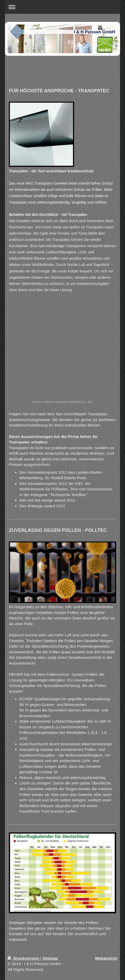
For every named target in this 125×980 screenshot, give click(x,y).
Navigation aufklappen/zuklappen (63, 7)
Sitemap (50, 958)
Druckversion (24, 958)
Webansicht (106, 958)
